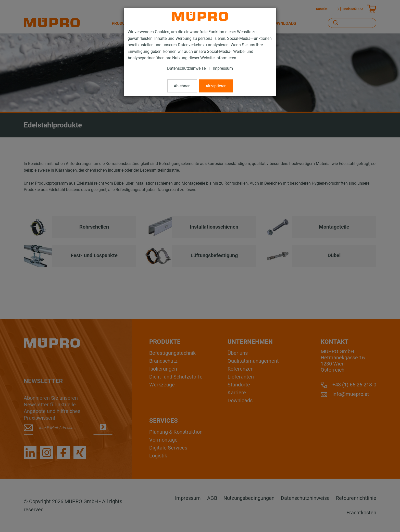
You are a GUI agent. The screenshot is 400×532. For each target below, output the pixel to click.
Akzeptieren (216, 86)
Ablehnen (182, 86)
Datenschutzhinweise (186, 68)
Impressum (223, 68)
